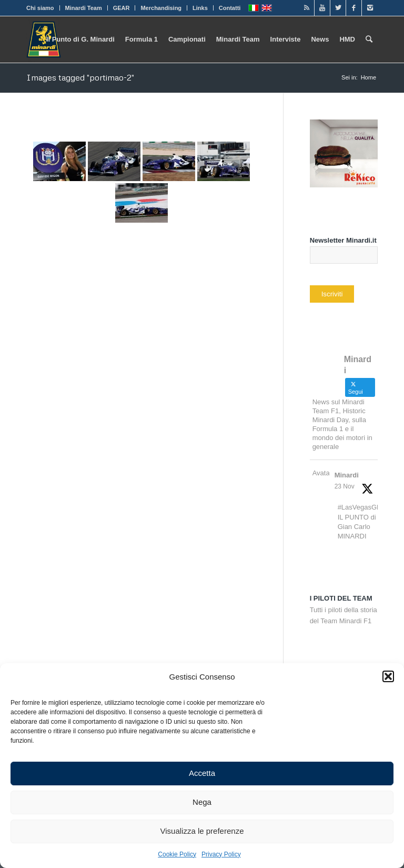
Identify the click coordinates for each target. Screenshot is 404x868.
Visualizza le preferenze (202, 831)
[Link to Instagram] (370, 8)
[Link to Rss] (306, 8)
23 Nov (345, 486)
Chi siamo (40, 8)
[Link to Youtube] (322, 8)
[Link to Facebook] (354, 8)
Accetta (202, 773)
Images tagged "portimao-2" (80, 77)
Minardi (347, 475)
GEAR (122, 8)
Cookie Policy (177, 854)
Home (368, 77)
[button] (388, 676)
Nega (202, 802)
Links (200, 8)
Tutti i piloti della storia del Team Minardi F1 (344, 610)
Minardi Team (84, 8)
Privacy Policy (221, 854)
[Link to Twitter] (338, 8)
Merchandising (161, 8)
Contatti (230, 8)
